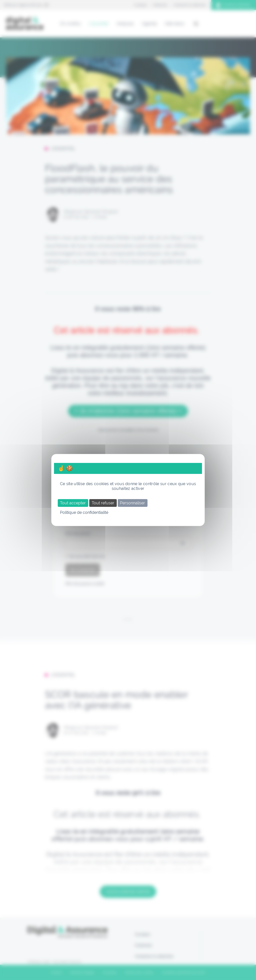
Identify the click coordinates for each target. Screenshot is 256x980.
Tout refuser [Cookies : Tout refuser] (103, 503)
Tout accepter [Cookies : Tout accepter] (73, 503)
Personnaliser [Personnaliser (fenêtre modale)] (132, 503)
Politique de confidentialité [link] (84, 512)
